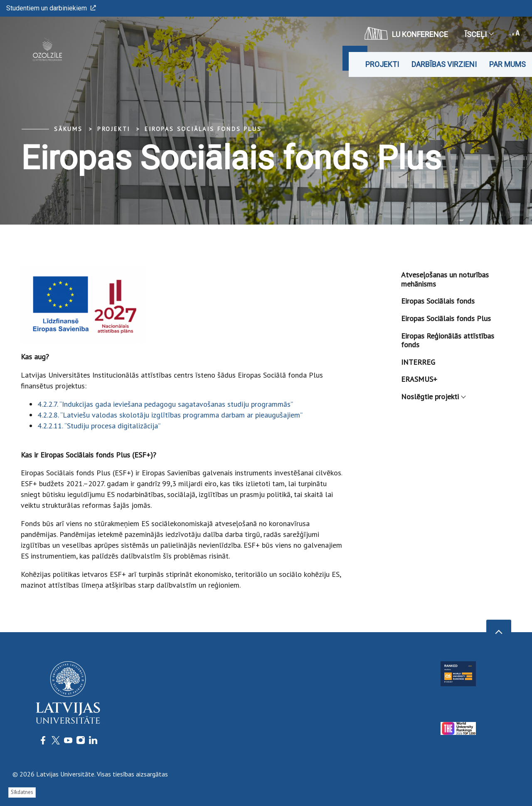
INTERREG (418, 362)
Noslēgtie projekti (433, 397)
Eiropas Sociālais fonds (438, 301)
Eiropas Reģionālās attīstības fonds (448, 340)
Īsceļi (479, 34)
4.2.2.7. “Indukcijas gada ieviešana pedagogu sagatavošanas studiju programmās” (165, 404)
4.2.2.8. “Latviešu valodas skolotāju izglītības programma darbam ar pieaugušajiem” (170, 415)
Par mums (507, 64)
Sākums (68, 129)
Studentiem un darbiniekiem (51, 8)
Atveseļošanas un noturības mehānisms (445, 279)
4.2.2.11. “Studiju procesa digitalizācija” (99, 426)
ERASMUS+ (419, 379)
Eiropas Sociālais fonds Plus (203, 129)
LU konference (406, 33)
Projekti (382, 64)
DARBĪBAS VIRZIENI (444, 64)
